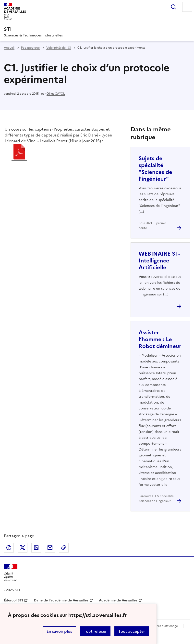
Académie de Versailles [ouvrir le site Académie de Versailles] (118, 600)
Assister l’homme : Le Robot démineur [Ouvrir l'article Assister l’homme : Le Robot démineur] (160, 339)
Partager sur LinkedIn (36, 548)
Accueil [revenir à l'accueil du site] (9, 48)
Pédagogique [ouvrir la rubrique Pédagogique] (30, 48)
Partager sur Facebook (9, 548)
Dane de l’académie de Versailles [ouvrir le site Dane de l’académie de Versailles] (61, 600)
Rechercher (173, 7)
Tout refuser (95, 631)
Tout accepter (132, 631)
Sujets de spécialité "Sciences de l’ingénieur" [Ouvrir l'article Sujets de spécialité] (155, 169)
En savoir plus (59, 631)
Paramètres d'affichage (161, 626)
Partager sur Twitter (23, 548)
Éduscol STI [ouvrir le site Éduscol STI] (13, 600)
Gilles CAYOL (56, 94)
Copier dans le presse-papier (64, 548)
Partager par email (50, 548)
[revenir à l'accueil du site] (97, 29)
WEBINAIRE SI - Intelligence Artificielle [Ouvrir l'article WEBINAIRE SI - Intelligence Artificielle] (159, 261)
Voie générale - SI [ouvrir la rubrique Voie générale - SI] (59, 48)
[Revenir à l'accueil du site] (11, 573)
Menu (187, 7)
